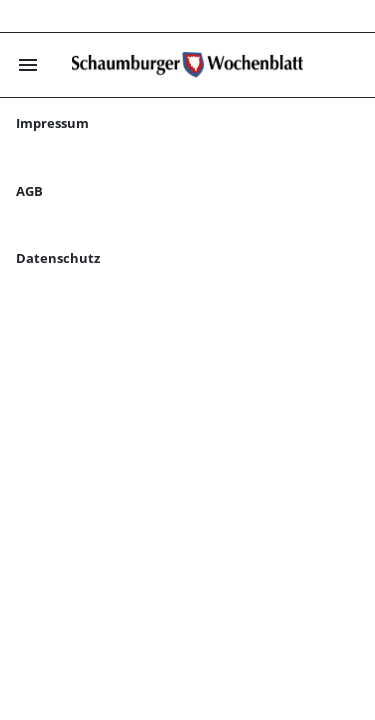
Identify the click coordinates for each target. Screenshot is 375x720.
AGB (29, 191)
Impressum (52, 123)
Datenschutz (58, 258)
